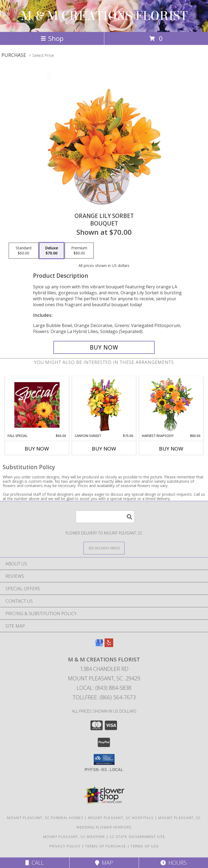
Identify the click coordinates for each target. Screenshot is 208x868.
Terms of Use (145, 846)
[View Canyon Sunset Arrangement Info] (104, 405)
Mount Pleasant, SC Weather (74, 837)
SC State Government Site (137, 837)
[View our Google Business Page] (99, 645)
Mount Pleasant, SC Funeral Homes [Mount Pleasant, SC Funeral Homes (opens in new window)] (45, 818)
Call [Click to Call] (35, 863)
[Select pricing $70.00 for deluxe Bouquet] (52, 251)
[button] (104, 759)
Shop (52, 38)
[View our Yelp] (109, 645)
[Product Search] (105, 517)
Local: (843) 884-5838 (104, 688)
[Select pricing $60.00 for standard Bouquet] (24, 251)
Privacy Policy (65, 846)
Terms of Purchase (105, 846)
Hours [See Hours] (173, 863)
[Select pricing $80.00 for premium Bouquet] (79, 251)
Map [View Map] (104, 863)
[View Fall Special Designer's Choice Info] (37, 405)
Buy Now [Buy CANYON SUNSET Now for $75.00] (104, 449)
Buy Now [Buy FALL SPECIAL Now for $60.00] (37, 449)
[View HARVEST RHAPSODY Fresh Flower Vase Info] (171, 405)
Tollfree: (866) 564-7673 (104, 697)
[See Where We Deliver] (104, 548)
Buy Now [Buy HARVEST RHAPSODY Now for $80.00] (171, 449)
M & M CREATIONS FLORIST (104, 16)
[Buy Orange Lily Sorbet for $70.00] (104, 347)
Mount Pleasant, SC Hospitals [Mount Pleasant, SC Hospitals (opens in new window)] (121, 818)
